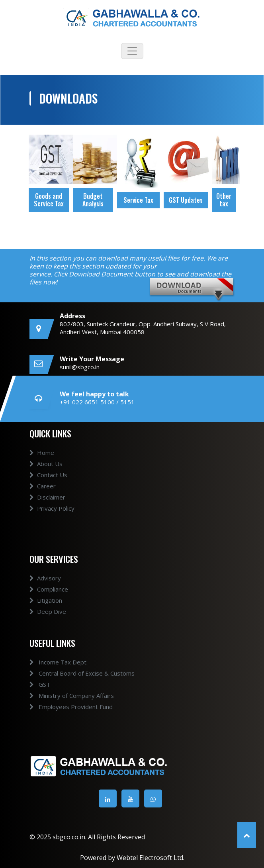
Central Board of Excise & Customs (75, 673)
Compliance (49, 596)
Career (43, 493)
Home (42, 460)
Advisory (45, 585)
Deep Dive (48, 619)
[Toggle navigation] (132, 51)
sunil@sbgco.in (80, 367)
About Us (46, 471)
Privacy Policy (52, 515)
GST (33, 684)
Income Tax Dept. (51, 662)
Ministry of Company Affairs (65, 696)
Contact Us (48, 482)
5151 (127, 402)
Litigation (46, 607)
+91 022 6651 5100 (87, 402)
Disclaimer (47, 504)
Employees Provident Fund (64, 707)
